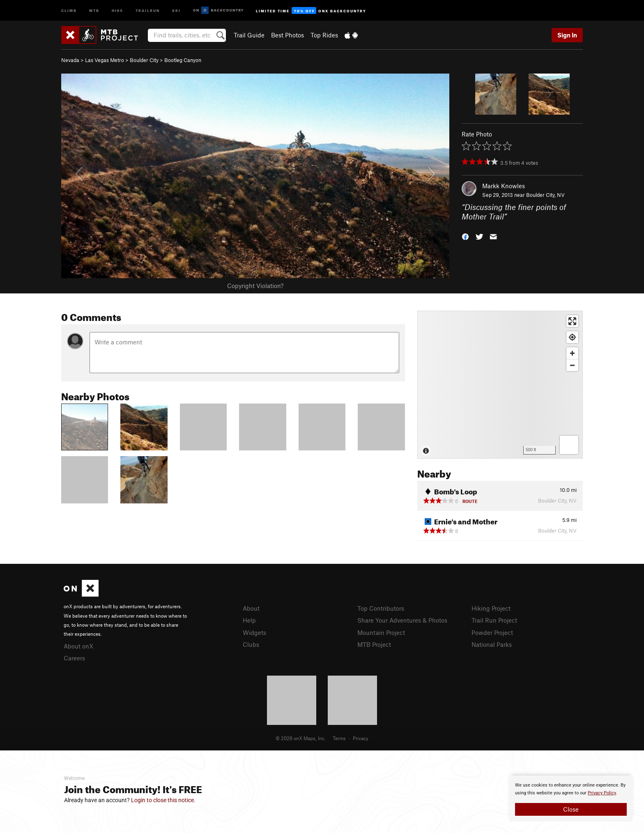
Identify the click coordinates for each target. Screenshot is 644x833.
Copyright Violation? (255, 286)
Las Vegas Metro (105, 60)
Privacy (361, 738)
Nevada (70, 60)
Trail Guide (249, 35)
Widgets (254, 632)
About (251, 608)
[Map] (500, 385)
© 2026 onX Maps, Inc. (301, 738)
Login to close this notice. (163, 800)
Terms (339, 738)
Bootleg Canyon (183, 60)
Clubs (251, 644)
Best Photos (287, 35)
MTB (94, 10)
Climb (69, 10)
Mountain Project (381, 632)
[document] (571, 798)
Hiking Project (491, 608)
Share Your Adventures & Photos (402, 620)
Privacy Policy (602, 793)
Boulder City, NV (545, 195)
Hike (117, 10)
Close (571, 809)
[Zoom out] (572, 365)
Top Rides (324, 35)
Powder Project (492, 632)
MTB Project (374, 644)
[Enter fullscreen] (572, 321)
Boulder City (144, 60)
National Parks (492, 644)
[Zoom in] (572, 353)
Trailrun (148, 10)
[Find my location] (572, 337)
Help (249, 620)
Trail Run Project (494, 620)
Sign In (567, 35)
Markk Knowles (504, 186)
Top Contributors (381, 608)
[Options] (569, 445)
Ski (176, 10)
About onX (78, 646)
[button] (465, 236)
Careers (74, 658)
